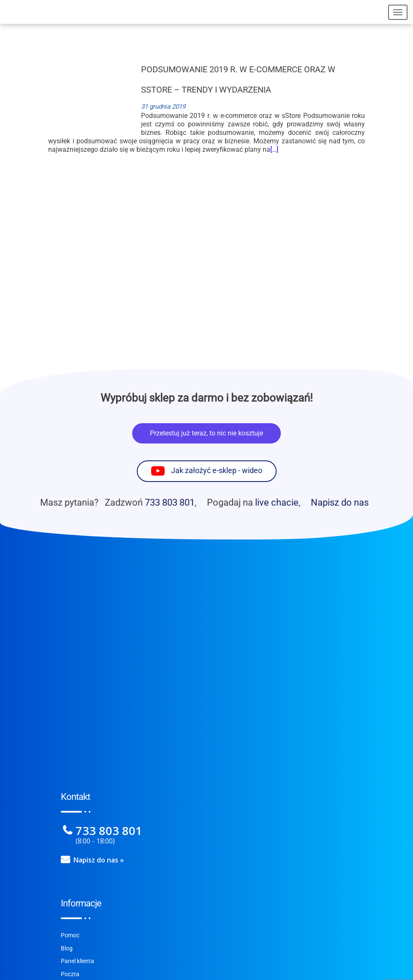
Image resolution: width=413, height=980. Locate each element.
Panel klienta (77, 961)
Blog (67, 949)
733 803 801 (170, 502)
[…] (274, 149)
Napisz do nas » (99, 860)
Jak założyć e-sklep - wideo (217, 471)
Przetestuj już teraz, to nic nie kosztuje (206, 433)
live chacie (277, 502)
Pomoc (70, 935)
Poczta (70, 974)
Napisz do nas (340, 502)
